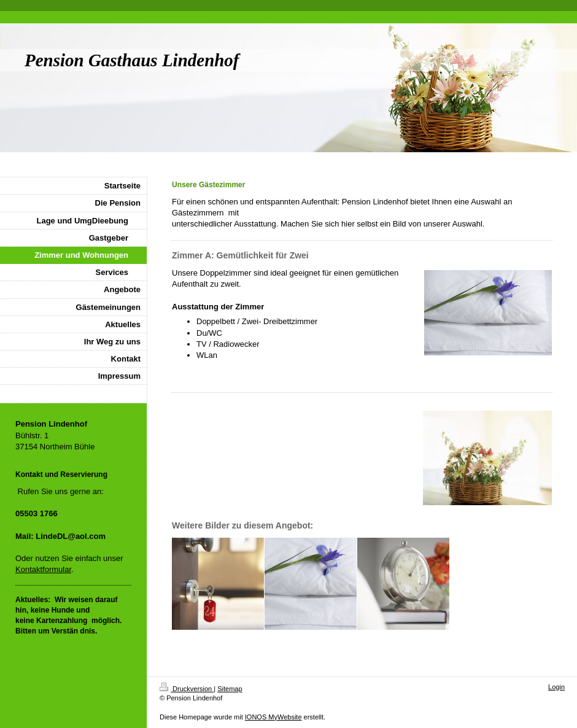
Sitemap (230, 689)
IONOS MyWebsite (273, 717)
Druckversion (187, 689)
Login (556, 687)
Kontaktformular (43, 569)
